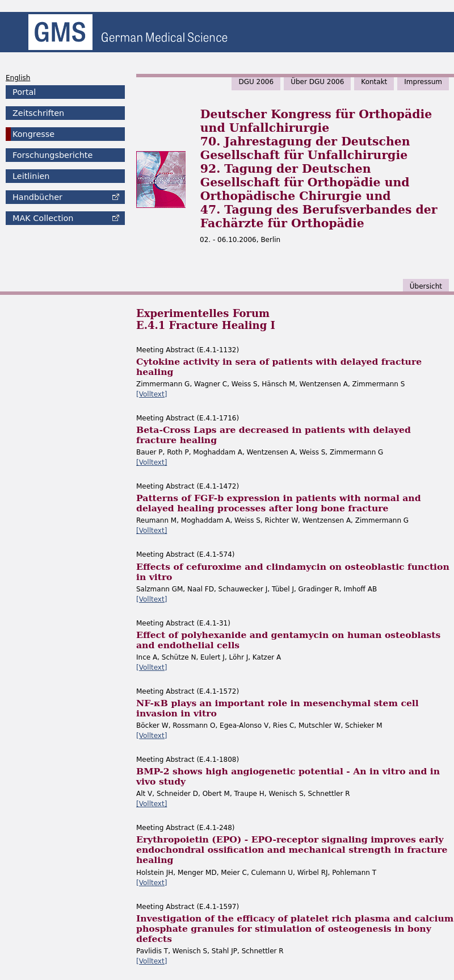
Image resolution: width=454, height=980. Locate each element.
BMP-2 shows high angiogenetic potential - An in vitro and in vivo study (288, 776)
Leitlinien (31, 176)
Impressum (423, 82)
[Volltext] (152, 394)
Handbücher (37, 197)
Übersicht (426, 286)
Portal (24, 92)
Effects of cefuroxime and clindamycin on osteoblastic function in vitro (293, 572)
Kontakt (374, 82)
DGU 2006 (256, 82)
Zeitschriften (38, 113)
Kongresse (33, 134)
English (18, 78)
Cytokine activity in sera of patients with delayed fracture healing (279, 367)
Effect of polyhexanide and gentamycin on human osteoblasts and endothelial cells (288, 640)
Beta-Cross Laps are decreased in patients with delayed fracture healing (274, 435)
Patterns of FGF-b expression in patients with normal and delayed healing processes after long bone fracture (279, 503)
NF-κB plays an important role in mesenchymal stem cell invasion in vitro (278, 708)
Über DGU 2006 (317, 82)
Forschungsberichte (52, 155)
